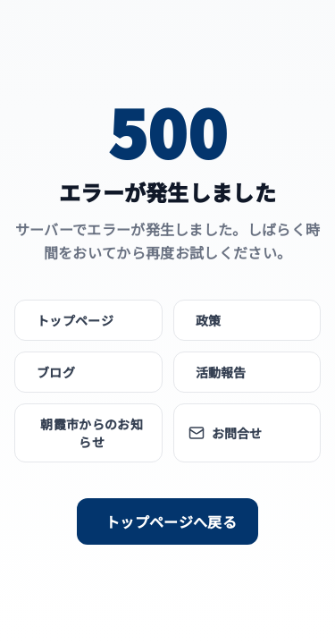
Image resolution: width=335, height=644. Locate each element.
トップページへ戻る (171, 521)
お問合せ (226, 433)
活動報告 (221, 372)
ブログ (56, 372)
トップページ (75, 320)
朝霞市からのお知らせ (92, 433)
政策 (209, 320)
